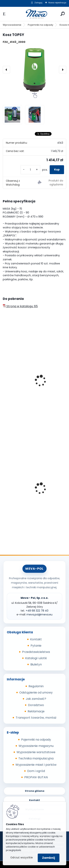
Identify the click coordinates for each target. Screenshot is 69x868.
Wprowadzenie (12, 25)
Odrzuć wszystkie (22, 858)
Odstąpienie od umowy (36, 692)
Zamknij (49, 858)
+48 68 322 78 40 (37, 611)
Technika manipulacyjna (36, 758)
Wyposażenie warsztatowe (36, 752)
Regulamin (36, 686)
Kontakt (36, 639)
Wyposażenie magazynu (36, 746)
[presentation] (6, 70)
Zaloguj (38, 3)
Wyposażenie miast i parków (36, 765)
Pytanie (36, 646)
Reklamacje (36, 711)
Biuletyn (36, 664)
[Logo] (35, 14)
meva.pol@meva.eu (39, 614)
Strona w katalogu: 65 (20, 306)
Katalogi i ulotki (36, 658)
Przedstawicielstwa (36, 652)
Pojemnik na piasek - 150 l (24, 491)
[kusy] (30, 170)
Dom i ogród (36, 771)
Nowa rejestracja (57, 3)
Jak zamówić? (36, 699)
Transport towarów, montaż (36, 718)
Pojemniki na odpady (40, 25)
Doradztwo (36, 705)
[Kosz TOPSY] (34, 70)
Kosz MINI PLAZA (17, 394)
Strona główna (35, 791)
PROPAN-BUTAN (36, 777)
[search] (63, 14)
